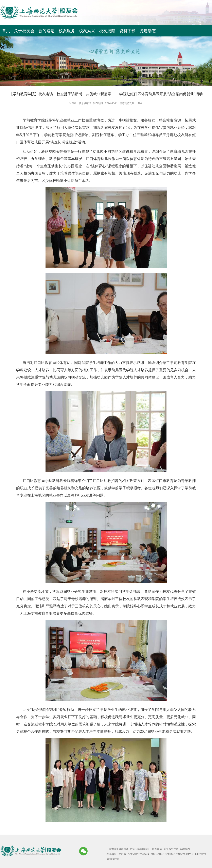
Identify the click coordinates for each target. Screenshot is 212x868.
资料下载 (127, 31)
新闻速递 (47, 31)
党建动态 (148, 31)
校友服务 (67, 31)
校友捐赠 (107, 31)
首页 (6, 31)
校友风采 (87, 31)
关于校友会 (24, 31)
